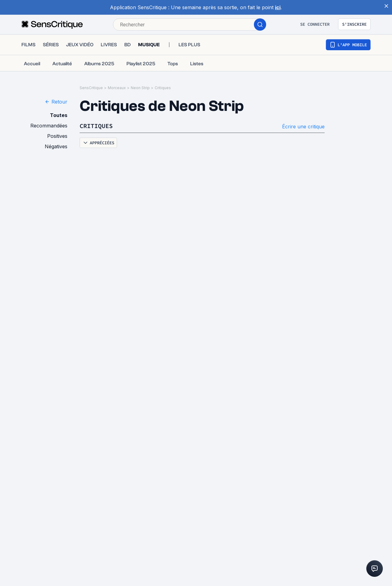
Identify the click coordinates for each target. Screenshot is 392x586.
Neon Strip (140, 88)
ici (278, 7)
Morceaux (117, 88)
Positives (57, 136)
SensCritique (91, 88)
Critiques (163, 88)
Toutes (59, 115)
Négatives (56, 146)
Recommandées (49, 126)
